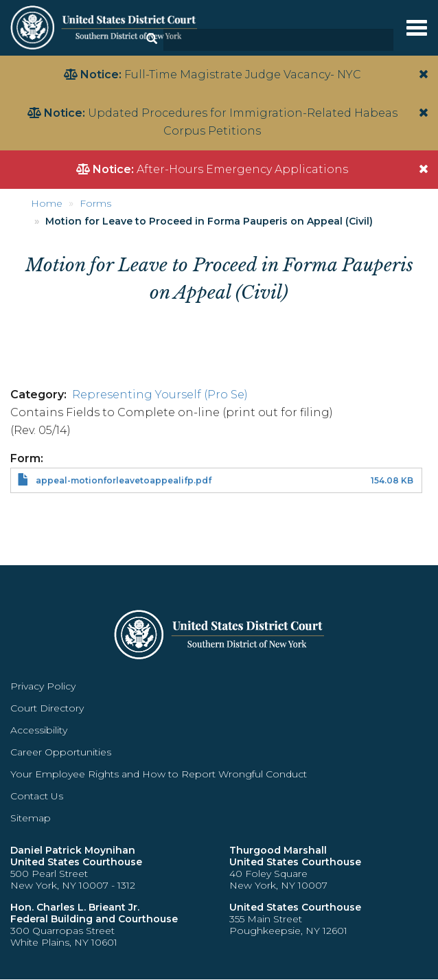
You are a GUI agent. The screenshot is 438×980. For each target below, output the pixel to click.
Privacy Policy (43, 686)
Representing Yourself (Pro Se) (160, 395)
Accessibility (39, 730)
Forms (95, 203)
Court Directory (47, 708)
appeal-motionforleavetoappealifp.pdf (124, 480)
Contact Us (37, 796)
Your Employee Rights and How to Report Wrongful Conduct (159, 774)
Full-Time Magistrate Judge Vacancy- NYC (243, 75)
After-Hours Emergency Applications (242, 169)
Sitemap (31, 818)
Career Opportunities (61, 752)
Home (47, 203)
